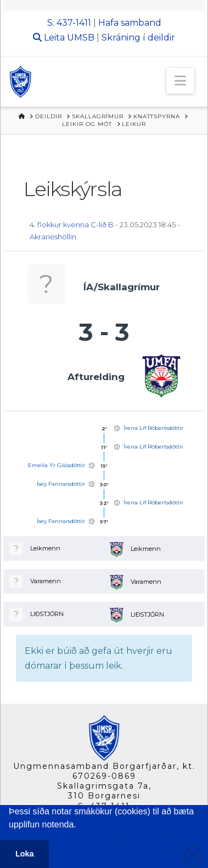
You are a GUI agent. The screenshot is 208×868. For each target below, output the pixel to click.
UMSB (81, 38)
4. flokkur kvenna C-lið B (72, 225)
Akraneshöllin (53, 237)
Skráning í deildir (138, 38)
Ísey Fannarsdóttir (61, 484)
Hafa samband (130, 23)
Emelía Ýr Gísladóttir (57, 465)
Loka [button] (25, 854)
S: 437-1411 (69, 23)
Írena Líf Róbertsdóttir (153, 428)
